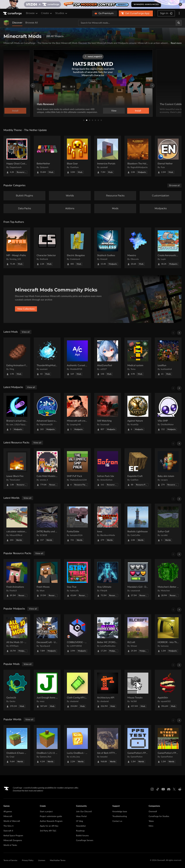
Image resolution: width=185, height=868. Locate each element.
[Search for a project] (127, 23)
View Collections (26, 309)
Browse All (31, 23)
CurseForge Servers (85, 840)
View (113, 111)
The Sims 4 (8, 826)
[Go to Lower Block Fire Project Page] (17, 469)
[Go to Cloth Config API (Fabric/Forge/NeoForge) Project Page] (77, 690)
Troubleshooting (120, 816)
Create (47, 13)
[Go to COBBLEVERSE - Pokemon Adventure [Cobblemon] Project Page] (77, 635)
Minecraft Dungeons (13, 840)
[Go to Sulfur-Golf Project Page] (168, 524)
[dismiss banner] (180, 4)
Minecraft (8, 816)
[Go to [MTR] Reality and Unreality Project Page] (47, 524)
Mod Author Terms (58, 860)
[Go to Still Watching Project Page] (108, 413)
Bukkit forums (82, 836)
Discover (17, 23)
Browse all (174, 185)
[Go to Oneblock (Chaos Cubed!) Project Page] (17, 745)
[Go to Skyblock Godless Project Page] (108, 248)
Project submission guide (51, 816)
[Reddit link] (180, 789)
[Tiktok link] (158, 789)
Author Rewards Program (51, 821)
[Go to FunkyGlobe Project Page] (77, 524)
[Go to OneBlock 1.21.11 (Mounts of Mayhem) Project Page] (47, 745)
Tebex (151, 821)
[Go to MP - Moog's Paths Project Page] (17, 248)
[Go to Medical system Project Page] (138, 358)
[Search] (179, 23)
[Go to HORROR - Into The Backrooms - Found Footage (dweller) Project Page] (168, 635)
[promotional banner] (92, 4)
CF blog (79, 821)
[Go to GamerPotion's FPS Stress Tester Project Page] (168, 745)
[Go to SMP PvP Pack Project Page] (77, 469)
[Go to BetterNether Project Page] (47, 156)
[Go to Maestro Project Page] (138, 248)
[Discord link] (169, 789)
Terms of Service (10, 860)
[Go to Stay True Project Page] (77, 579)
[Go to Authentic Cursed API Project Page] (77, 358)
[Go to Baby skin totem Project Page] (168, 469)
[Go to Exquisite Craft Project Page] (138, 469)
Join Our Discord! (84, 812)
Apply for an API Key (49, 826)
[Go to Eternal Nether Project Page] (168, 156)
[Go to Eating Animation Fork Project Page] (17, 358)
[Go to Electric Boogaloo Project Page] (77, 248)
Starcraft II (8, 831)
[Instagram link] (152, 789)
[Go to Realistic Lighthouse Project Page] (138, 524)
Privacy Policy (28, 860)
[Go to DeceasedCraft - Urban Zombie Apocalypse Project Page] (47, 635)
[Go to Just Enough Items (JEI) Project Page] (47, 690)
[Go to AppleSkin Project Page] (168, 690)
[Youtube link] (163, 789)
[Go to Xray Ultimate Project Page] (108, 579)
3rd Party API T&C (48, 831)
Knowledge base (120, 812)
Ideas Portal (81, 816)
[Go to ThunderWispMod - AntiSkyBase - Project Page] (47, 358)
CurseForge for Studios (159, 816)
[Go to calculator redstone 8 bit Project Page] (17, 524)
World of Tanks (10, 845)
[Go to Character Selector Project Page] (47, 248)
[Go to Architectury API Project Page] (108, 690)
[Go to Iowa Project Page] (108, 524)
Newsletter (81, 826)
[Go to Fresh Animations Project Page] (17, 579)
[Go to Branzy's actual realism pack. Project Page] (17, 413)
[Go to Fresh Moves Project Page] (47, 579)
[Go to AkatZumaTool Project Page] (108, 358)
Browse (32, 13)
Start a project (46, 812)
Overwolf (153, 812)
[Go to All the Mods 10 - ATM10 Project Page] (17, 635)
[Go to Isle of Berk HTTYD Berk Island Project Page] (108, 745)
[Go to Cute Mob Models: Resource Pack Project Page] (47, 469)
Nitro (151, 826)
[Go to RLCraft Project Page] (138, 635)
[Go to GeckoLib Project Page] (17, 690)
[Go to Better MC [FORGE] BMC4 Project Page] (108, 635)
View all (26, 332)
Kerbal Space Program (13, 836)
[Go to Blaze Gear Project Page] (77, 156)
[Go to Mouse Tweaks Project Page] (138, 690)
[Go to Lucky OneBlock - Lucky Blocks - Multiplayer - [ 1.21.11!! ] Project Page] (77, 745)
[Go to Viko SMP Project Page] (168, 413)
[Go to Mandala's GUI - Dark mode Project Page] (138, 579)
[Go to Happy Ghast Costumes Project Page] (17, 156)
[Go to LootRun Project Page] (168, 358)
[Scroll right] (179, 333)
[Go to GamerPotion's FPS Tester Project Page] (138, 745)
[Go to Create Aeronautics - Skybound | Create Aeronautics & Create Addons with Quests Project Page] (168, 248)
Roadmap (80, 831)
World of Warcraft (12, 821)
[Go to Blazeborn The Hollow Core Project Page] (138, 156)
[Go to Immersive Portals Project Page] (108, 156)
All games (8, 812)
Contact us (117, 821)
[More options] (179, 13)
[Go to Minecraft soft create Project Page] (77, 413)
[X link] (174, 789)
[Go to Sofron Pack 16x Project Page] (108, 469)
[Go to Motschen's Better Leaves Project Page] (168, 579)
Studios (61, 13)
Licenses (42, 860)
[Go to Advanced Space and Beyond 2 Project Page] (47, 413)
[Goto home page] (13, 13)
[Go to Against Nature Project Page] (138, 413)
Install (138, 111)
